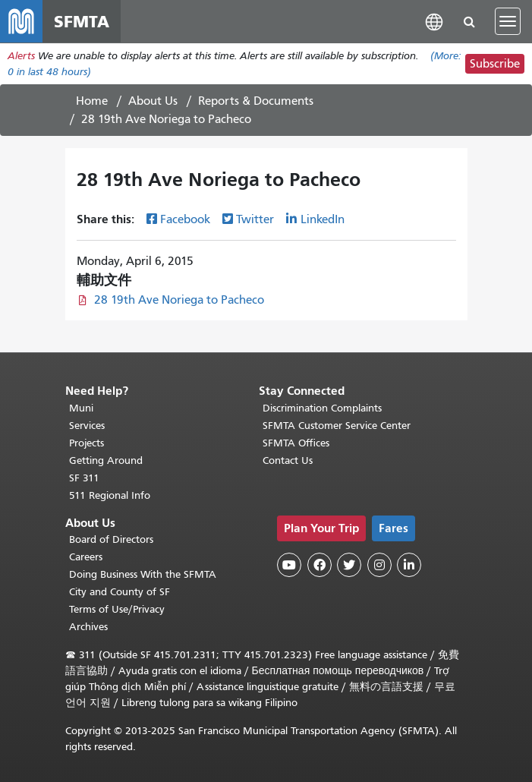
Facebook (185, 219)
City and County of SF (120, 592)
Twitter (255, 219)
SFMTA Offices (296, 443)
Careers (86, 557)
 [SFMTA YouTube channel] (289, 565)
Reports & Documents (256, 101)
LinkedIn (323, 219)
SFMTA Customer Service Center (337, 426)
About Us (153, 101)
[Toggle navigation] (508, 21)
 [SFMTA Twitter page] (349, 565)
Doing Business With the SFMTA (143, 574)
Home (92, 101)
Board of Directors (111, 539)
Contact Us (288, 460)
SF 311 (84, 478)
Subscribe (495, 64)
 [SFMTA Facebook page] (320, 565)
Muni (81, 408)
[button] (434, 21)
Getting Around (106, 460)
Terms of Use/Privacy (117, 609)
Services (87, 426)
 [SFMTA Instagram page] (379, 565)
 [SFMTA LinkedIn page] (409, 565)
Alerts (21, 56)
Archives (88, 627)
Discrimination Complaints (322, 408)
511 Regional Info (110, 495)
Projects (87, 443)
